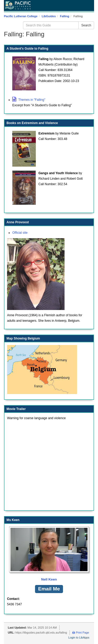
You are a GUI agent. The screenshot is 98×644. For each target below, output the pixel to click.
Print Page (81, 633)
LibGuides (49, 16)
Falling (64, 16)
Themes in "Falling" (29, 100)
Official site (20, 233)
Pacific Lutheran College (21, 16)
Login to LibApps (79, 637)
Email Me (49, 589)
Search (86, 25)
